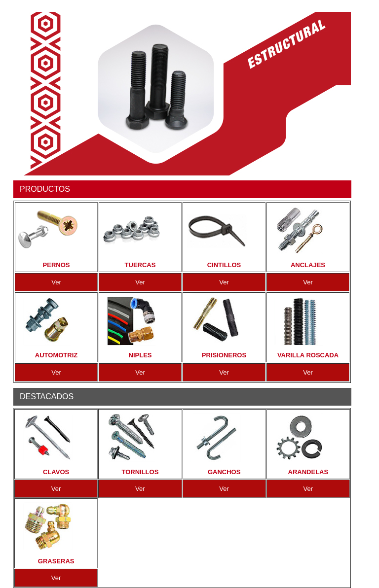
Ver (56, 282)
